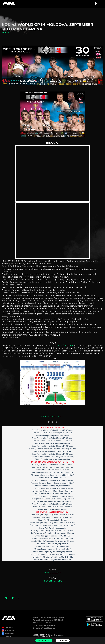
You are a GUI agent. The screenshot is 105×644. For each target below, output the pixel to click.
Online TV (63, 640)
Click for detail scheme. (52, 417)
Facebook (10, 633)
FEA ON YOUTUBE (52, 581)
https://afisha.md (64, 346)
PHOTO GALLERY (53, 573)
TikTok (8, 636)
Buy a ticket (44, 640)
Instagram (10, 630)
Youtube (9, 627)
